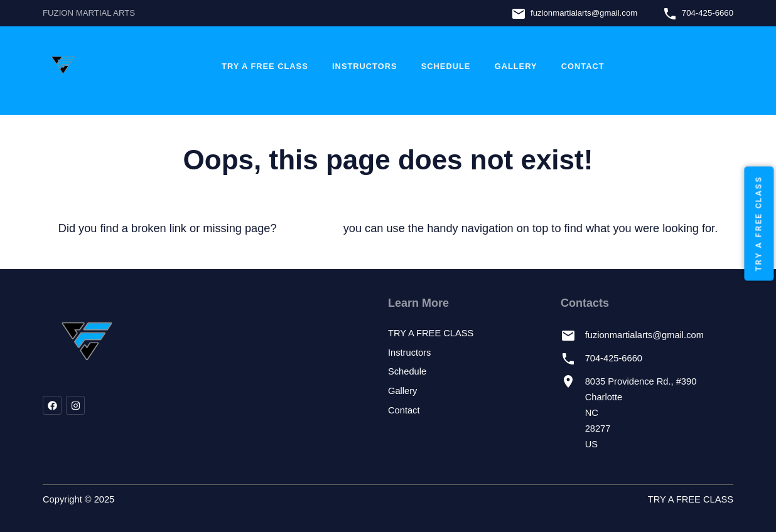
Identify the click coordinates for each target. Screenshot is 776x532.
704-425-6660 (708, 13)
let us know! (310, 228)
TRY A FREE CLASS (265, 66)
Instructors (364, 66)
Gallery (516, 66)
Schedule (446, 66)
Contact (583, 66)
